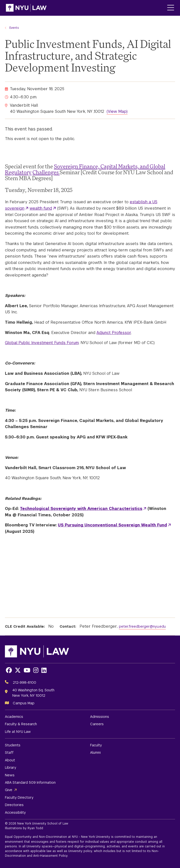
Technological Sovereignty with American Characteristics (81, 509)
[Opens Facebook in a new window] (9, 670)
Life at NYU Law (18, 732)
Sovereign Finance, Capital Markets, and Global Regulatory (85, 169)
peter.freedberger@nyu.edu (142, 626)
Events (14, 28)
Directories (14, 805)
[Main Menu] (171, 8)
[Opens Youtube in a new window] (27, 670)
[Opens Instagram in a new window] (36, 670)
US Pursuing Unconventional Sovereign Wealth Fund (112, 525)
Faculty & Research (21, 724)
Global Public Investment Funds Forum (42, 343)
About (10, 760)
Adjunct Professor (114, 333)
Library (11, 767)
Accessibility (15, 812)
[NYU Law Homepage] (26, 8)
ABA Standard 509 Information (30, 782)
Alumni (95, 752)
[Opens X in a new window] (18, 670)
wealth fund (41, 208)
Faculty (96, 745)
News (10, 775)
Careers (97, 724)
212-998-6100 (25, 682)
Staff (9, 752)
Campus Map (24, 703)
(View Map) (117, 111)
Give (9, 790)
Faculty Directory (19, 797)
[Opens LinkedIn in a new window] (44, 670)
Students (13, 745)
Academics (14, 717)
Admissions (100, 717)
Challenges (46, 172)
